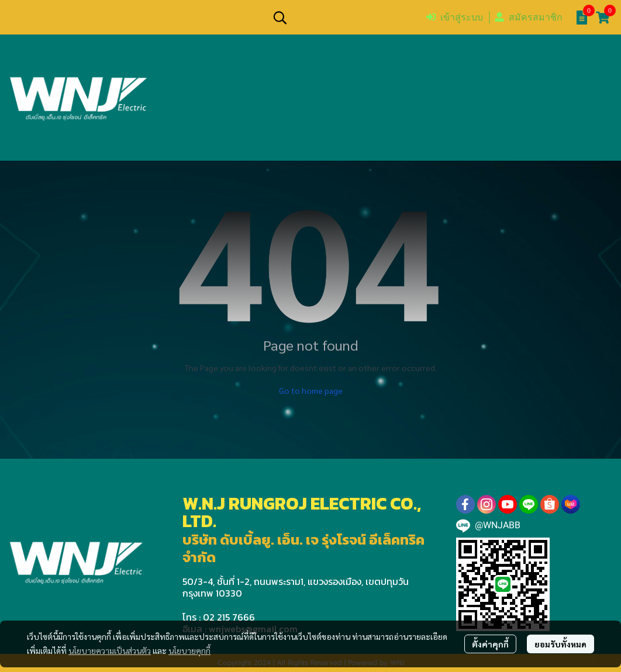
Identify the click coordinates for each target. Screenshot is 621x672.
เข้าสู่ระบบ (455, 17)
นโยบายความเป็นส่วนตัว (110, 650)
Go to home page (311, 390)
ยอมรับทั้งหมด (560, 644)
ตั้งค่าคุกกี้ (490, 644)
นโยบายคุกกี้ (189, 650)
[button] (343, 18)
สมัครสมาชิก (529, 17)
